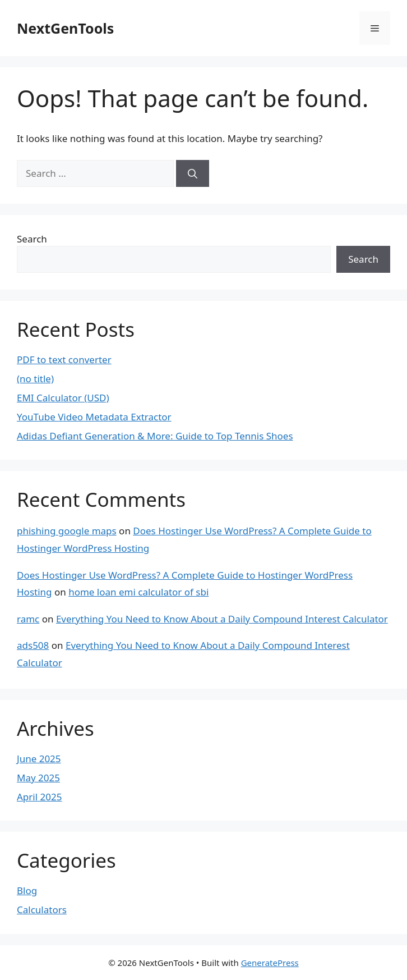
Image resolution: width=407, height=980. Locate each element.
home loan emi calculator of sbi (138, 592)
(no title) (35, 379)
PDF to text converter (64, 360)
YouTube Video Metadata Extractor (94, 417)
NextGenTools (65, 28)
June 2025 (39, 759)
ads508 (33, 645)
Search (32, 239)
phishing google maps (67, 531)
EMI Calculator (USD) (63, 398)
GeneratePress (270, 963)
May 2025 (38, 778)
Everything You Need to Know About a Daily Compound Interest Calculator (222, 619)
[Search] (193, 173)
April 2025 (39, 797)
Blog (27, 890)
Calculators (42, 910)
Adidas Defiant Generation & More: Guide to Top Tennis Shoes (155, 436)
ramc (28, 619)
